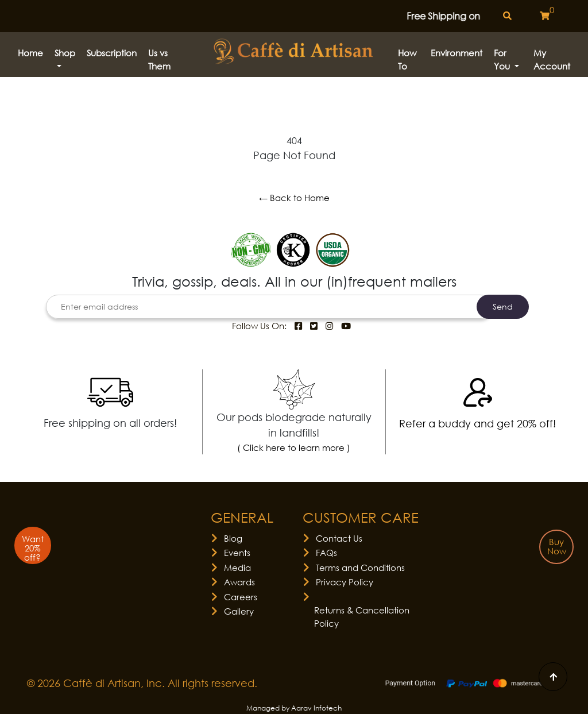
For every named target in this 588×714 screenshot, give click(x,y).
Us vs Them (159, 59)
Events (237, 553)
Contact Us (339, 538)
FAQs (326, 553)
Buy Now (557, 546)
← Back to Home (294, 198)
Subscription (112, 53)
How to (407, 59)
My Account (552, 59)
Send (503, 306)
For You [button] (503, 59)
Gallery (239, 611)
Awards (239, 582)
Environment (457, 53)
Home (30, 53)
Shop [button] (65, 53)
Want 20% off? (33, 548)
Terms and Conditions (360, 568)
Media (237, 568)
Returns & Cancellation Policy (362, 617)
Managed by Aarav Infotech (294, 708)
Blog (233, 538)
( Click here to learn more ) (294, 447)
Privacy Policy (345, 582)
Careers (241, 597)
